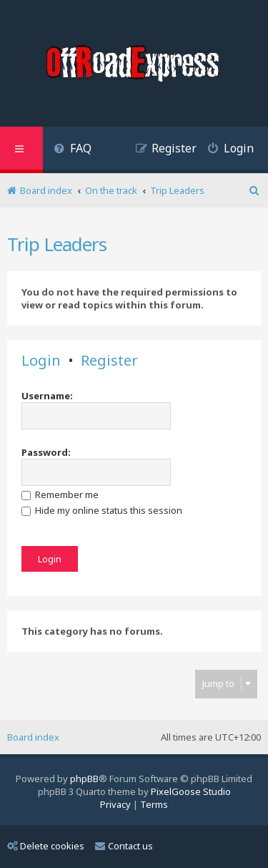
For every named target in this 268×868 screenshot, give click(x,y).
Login (41, 361)
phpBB (84, 779)
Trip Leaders (57, 244)
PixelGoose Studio (191, 791)
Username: (47, 396)
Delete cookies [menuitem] (46, 846)
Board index (33, 737)
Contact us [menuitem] (124, 846)
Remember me (60, 494)
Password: (46, 452)
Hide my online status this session (102, 510)
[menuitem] (73, 150)
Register (109, 361)
